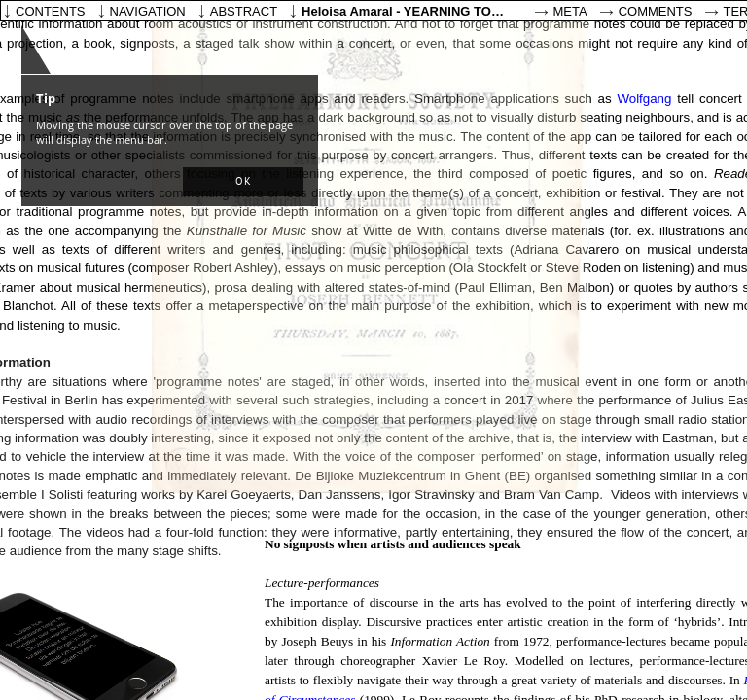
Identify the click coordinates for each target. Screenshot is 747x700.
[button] (243, 182)
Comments (656, 11)
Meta (570, 11)
